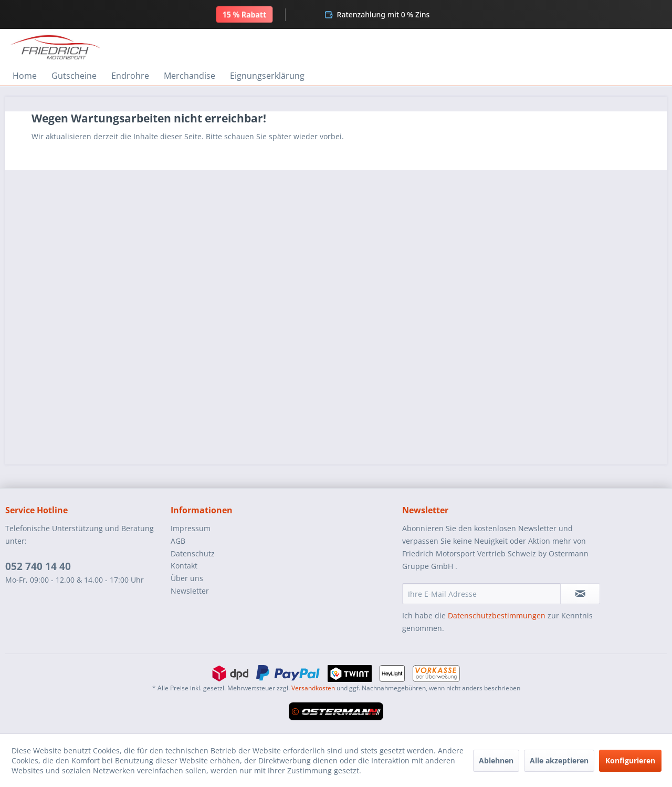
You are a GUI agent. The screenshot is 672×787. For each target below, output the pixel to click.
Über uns (187, 578)
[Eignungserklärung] (267, 76)
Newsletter (190, 591)
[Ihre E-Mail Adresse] (481, 594)
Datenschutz (193, 553)
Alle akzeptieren (559, 760)
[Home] (25, 76)
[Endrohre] (130, 76)
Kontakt (184, 566)
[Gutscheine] (74, 76)
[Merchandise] (190, 76)
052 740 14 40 (38, 566)
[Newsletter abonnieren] (580, 594)
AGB (178, 541)
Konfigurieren (630, 760)
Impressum (191, 528)
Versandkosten (313, 688)
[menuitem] (25, 76)
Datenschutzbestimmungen (497, 615)
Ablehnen (496, 760)
